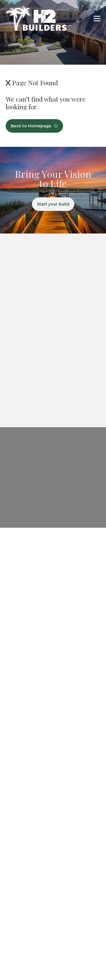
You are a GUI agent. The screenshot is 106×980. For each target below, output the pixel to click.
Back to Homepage (34, 126)
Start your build (53, 204)
